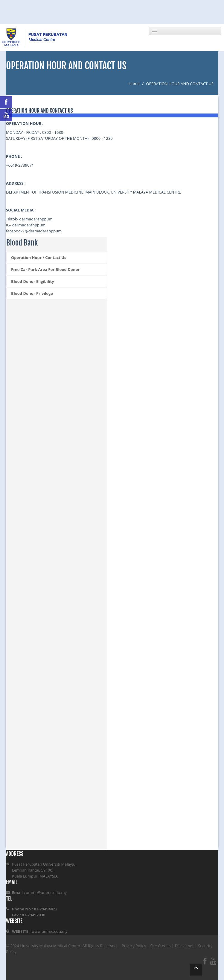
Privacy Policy (134, 946)
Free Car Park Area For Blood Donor (45, 269)
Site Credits (160, 946)
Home (134, 84)
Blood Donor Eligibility (33, 281)
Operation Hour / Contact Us (39, 257)
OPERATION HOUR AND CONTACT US (180, 84)
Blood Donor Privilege (32, 293)
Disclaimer (185, 946)
